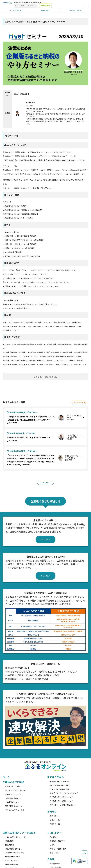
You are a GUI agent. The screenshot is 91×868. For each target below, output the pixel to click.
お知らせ (52, 812)
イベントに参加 (11, 861)
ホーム (6, 777)
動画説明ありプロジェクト (60, 782)
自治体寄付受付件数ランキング (61, 797)
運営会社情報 (55, 864)
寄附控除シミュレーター (14, 806)
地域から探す (45, 10)
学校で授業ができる (13, 857)
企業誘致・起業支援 (57, 841)
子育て (52, 845)
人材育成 (53, 837)
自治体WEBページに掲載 (15, 853)
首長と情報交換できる (14, 849)
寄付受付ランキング (76, 10)
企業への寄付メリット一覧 (15, 837)
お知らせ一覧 (55, 824)
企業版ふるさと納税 (13, 782)
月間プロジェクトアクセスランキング (64, 794)
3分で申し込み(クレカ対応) (60, 786)
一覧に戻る (45, 482)
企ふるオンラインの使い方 (15, 791)
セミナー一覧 (78, 402)
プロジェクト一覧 (15, 10)
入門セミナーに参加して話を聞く (62, 805)
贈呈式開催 (9, 845)
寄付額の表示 (45, 6)
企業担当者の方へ (12, 802)
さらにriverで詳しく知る (15, 810)
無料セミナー (55, 816)
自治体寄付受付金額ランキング (61, 801)
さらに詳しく (45, 540)
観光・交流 (54, 853)
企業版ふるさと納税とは (14, 787)
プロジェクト (54, 833)
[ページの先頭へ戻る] (84, 850)
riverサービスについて (14, 795)
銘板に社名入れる (12, 865)
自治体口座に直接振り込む (60, 790)
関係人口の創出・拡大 (58, 849)
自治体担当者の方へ (13, 799)
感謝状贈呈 (9, 841)
